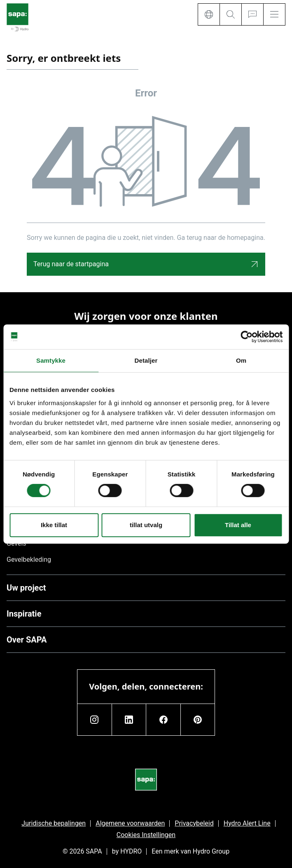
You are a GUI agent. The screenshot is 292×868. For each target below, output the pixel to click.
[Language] (209, 14)
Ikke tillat (54, 525)
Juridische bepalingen (54, 823)
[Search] (230, 14)
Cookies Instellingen (146, 835)
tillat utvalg (146, 525)
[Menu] (274, 14)
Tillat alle (238, 525)
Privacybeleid (194, 823)
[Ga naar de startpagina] (18, 18)
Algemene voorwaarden (130, 823)
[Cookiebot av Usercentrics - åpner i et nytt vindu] (246, 337)
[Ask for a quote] (252, 14)
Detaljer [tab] (146, 360)
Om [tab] (241, 360)
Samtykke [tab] (51, 360)
